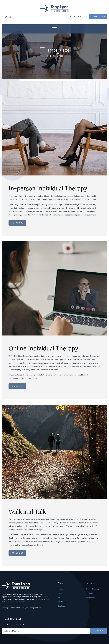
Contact (61, 606)
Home (49, 56)
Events (61, 593)
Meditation (91, 597)
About (61, 602)
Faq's (60, 597)
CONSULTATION (98, 17)
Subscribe (99, 631)
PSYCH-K (90, 593)
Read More (17, 223)
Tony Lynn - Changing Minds (31, 608)
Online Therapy (93, 589)
